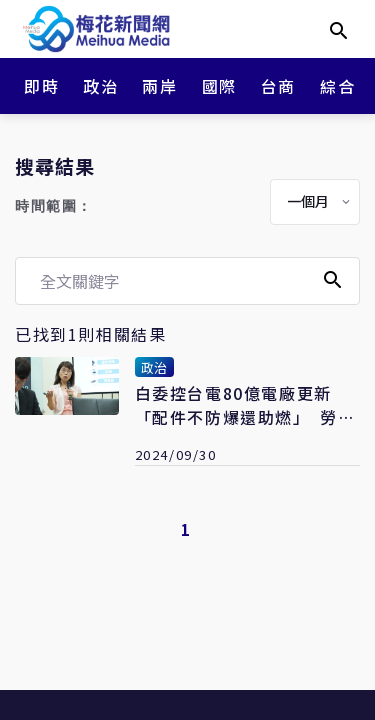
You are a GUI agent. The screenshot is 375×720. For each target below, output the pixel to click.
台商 (278, 86)
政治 (100, 86)
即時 (41, 86)
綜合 (337, 86)
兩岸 (159, 86)
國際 (219, 86)
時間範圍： (54, 206)
